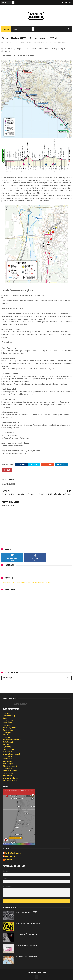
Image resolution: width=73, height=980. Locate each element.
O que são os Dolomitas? (27, 957)
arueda (6, 745)
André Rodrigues (13, 853)
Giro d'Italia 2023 (60, 42)
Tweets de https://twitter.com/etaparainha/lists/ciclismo (26, 582)
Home (6, 29)
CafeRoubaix (8, 742)
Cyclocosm (8, 757)
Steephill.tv (7, 761)
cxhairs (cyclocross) (11, 754)
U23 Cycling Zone (10, 771)
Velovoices (7, 723)
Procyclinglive (8, 764)
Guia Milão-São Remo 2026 (28, 946)
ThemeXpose (41, 972)
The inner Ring (9, 716)
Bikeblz (5, 718)
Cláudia (9, 860)
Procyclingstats (9, 728)
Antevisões (27, 42)
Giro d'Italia (49, 42)
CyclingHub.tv (9, 730)
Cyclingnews (8, 721)
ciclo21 (5, 735)
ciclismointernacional (12, 740)
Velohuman (8, 759)
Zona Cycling (8, 749)
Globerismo (8, 776)
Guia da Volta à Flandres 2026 (29, 923)
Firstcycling (7, 713)
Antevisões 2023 (38, 42)
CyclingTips (8, 747)
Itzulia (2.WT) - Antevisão (27, 934)
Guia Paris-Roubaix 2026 (26, 912)
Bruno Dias (10, 857)
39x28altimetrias (10, 780)
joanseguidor (8, 733)
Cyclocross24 (8, 773)
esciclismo (7, 752)
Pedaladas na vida (10, 725)
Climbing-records (10, 766)
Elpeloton (7, 737)
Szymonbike (8, 769)
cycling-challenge (10, 778)
